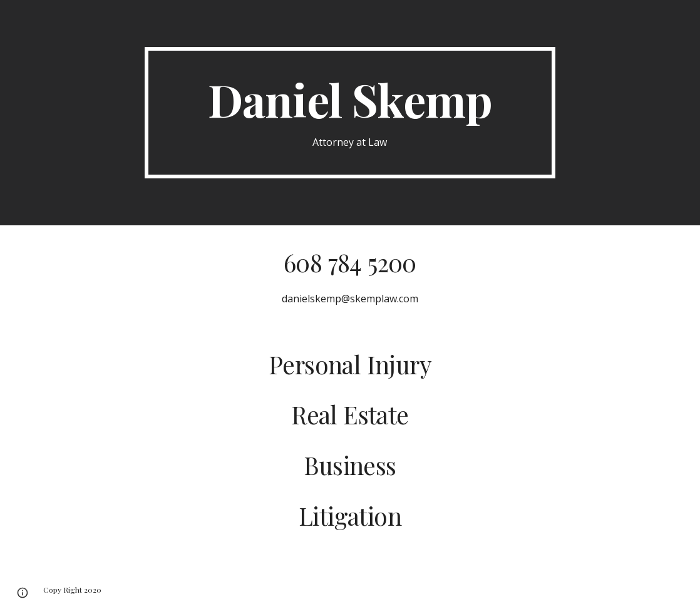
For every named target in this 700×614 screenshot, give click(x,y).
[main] (350, 113)
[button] (23, 593)
